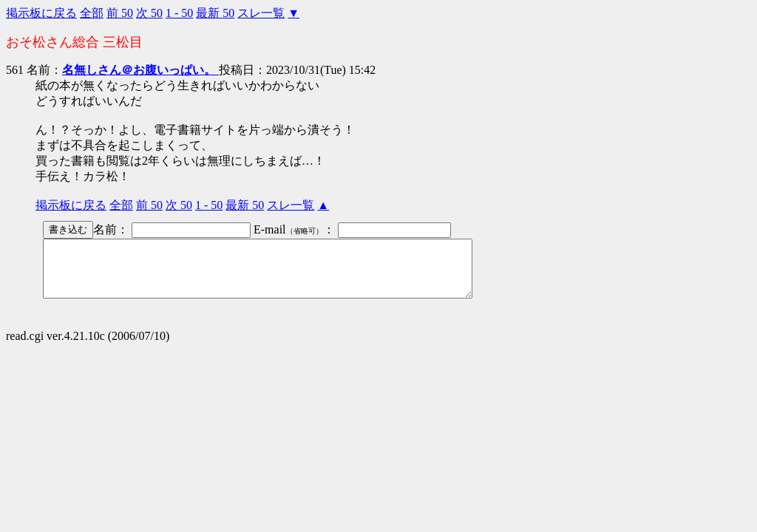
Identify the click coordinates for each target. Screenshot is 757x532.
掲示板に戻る (41, 13)
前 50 (120, 13)
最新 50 (215, 13)
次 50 (149, 13)
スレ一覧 (261, 13)
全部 (92, 13)
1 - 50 (179, 13)
